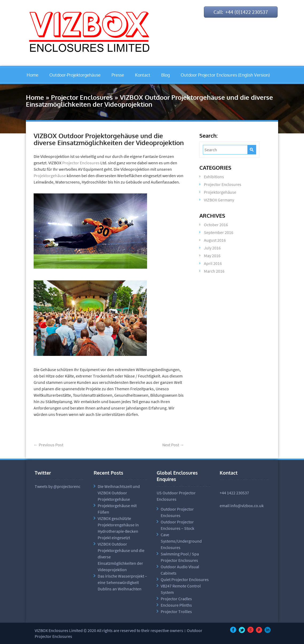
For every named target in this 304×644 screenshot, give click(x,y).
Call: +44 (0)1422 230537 (241, 12)
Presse (118, 75)
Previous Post (48, 445)
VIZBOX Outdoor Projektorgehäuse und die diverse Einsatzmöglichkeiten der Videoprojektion (109, 139)
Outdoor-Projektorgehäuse (75, 75)
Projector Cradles (176, 599)
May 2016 (212, 256)
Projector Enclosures (82, 97)
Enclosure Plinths (176, 605)
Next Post (173, 445)
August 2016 (215, 240)
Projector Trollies (176, 611)
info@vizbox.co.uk (247, 506)
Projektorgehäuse (50, 176)
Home (33, 75)
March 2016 (214, 271)
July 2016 (212, 248)
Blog (165, 75)
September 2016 (219, 232)
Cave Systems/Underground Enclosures (181, 541)
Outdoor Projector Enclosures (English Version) (225, 75)
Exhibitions (214, 177)
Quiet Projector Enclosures (185, 579)
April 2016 (213, 263)
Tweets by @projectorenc (58, 486)
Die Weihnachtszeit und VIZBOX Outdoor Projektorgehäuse (119, 493)
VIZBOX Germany (219, 200)
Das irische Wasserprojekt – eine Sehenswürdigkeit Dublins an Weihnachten (122, 582)
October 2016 (216, 225)
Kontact (143, 75)
